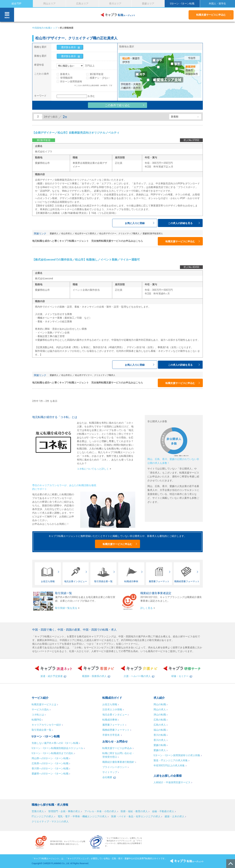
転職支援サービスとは (44, 704)
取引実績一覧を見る (66, 608)
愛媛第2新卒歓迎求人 (153, 234)
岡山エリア (49, 4)
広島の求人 (160, 725)
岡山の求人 (160, 709)
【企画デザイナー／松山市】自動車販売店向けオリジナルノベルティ (76, 133)
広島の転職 (160, 720)
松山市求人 (67, 234)
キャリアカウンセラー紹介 (46, 725)
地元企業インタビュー (115, 715)
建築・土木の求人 (174, 816)
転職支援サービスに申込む (211, 15)
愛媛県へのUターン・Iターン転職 (50, 774)
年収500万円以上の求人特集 (169, 765)
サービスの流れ (40, 709)
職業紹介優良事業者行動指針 (118, 762)
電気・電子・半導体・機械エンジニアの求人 (82, 816)
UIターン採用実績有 (71, 81)
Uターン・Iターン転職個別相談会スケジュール (57, 748)
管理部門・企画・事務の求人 (64, 811)
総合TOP (16, 4)
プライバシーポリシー (115, 767)
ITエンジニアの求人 (43, 816)
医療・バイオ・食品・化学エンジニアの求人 (136, 816)
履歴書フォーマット (113, 725)
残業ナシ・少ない (100, 78)
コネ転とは (38, 715)
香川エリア (115, 4)
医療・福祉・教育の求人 (134, 811)
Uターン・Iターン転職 (182, 4)
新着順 (175, 117)
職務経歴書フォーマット (116, 730)
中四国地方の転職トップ (45, 28)
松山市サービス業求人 (86, 234)
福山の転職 (160, 730)
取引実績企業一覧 (42, 730)
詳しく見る (147, 608)
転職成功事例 (110, 720)
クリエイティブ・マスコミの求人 (50, 821)
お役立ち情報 (110, 704)
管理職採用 (66, 78)
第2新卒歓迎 (97, 74)
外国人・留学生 (217, 4)
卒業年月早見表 (111, 735)
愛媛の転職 (160, 745)
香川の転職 (160, 735)
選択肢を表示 (68, 47)
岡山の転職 (160, 704)
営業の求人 (38, 811)
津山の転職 (160, 715)
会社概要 (107, 777)
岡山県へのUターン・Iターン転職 (50, 758)
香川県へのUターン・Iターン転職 (50, 768)
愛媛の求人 (160, 750)
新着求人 (65, 74)
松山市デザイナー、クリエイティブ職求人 (119, 234)
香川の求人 (160, 740)
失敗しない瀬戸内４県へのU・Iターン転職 (55, 743)
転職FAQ (36, 720)
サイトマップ (110, 772)
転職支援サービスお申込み (117, 748)
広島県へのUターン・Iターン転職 (50, 763)
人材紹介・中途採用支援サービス (172, 782)
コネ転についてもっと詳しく (93, 469)
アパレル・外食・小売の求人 (100, 811)
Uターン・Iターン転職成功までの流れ (53, 753)
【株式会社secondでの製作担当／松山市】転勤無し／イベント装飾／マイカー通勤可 (86, 260)
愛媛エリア (148, 4)
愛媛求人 (54, 234)
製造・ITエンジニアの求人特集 (171, 760)
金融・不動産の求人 (163, 811)
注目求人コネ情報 (112, 709)
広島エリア (82, 4)
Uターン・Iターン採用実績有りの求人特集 (177, 755)
